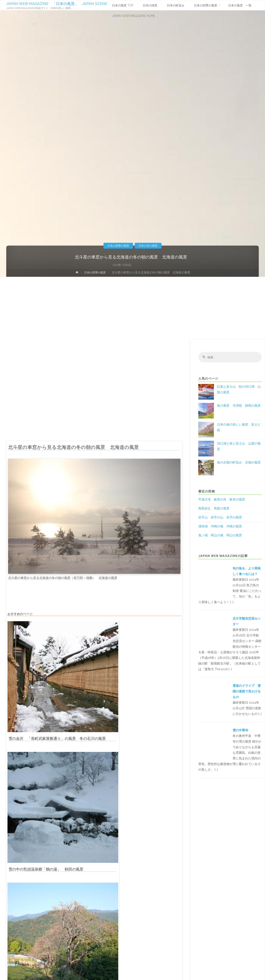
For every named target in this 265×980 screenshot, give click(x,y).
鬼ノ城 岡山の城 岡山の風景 (220, 536)
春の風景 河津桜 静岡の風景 (239, 406)
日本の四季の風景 (117, 246)
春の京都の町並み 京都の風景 (239, 463)
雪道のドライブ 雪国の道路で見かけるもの (247, 692)
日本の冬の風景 (149, 246)
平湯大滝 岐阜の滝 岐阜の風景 (222, 500)
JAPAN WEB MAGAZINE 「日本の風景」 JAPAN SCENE (57, 4)
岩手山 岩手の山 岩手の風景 (220, 518)
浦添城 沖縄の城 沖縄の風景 (220, 527)
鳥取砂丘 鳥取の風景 (214, 509)
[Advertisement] (133, 308)
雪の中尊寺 (240, 731)
